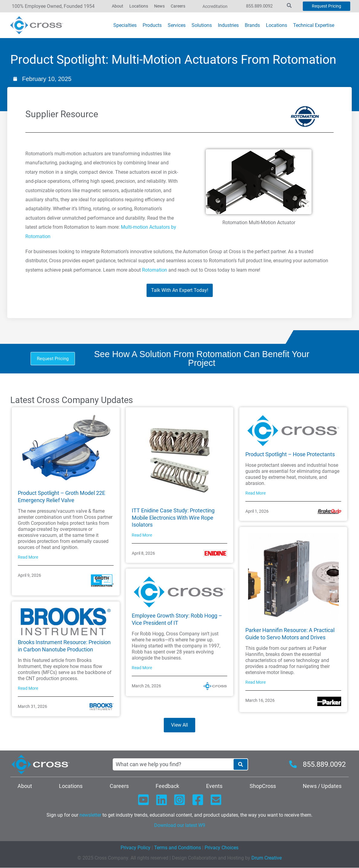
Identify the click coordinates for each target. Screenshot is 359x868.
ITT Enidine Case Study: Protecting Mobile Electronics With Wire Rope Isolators (173, 518)
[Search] (241, 764)
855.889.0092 (259, 6)
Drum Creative (267, 858)
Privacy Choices (222, 848)
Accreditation (215, 6)
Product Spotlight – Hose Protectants (290, 454)
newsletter (90, 815)
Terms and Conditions (177, 848)
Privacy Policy (136, 848)
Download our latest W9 (180, 826)
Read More (28, 557)
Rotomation (155, 270)
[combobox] (173, 764)
